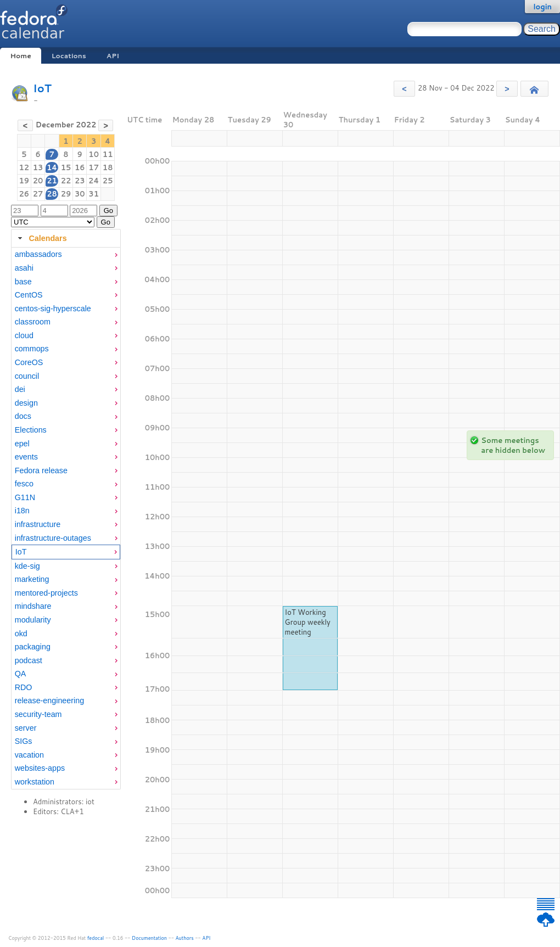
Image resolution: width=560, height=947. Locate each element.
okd (21, 634)
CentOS (29, 295)
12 (24, 167)
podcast (29, 660)
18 (108, 167)
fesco (24, 484)
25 (108, 181)
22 (66, 181)
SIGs (24, 741)
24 (94, 181)
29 (66, 194)
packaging (33, 647)
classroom (33, 322)
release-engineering (49, 701)
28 (52, 194)
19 (24, 181)
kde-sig (27, 566)
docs (23, 416)
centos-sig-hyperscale (53, 309)
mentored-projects (46, 593)
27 (38, 194)
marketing (32, 579)
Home (20, 56)
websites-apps (40, 768)
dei (20, 389)
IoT (42, 88)
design (26, 403)
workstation (35, 782)
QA (21, 674)
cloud (24, 335)
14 (52, 167)
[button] (404, 89)
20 (38, 181)
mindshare (33, 606)
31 (94, 194)
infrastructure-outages (53, 538)
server (26, 728)
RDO (24, 687)
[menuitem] (66, 254)
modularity (33, 620)
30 (80, 194)
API (113, 56)
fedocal (96, 938)
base (23, 282)
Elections (31, 430)
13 (38, 167)
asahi (24, 268)
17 (94, 167)
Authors (185, 938)
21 (52, 181)
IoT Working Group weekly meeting (308, 622)
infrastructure (38, 524)
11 (108, 154)
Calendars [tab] (41, 238)
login (542, 7)
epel (22, 444)
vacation (29, 755)
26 (24, 194)
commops (32, 349)
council (27, 376)
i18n (22, 511)
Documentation (149, 938)
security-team (38, 714)
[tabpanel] (66, 518)
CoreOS (29, 362)
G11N (25, 497)
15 (66, 167)
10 (94, 154)
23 (80, 181)
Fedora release (41, 470)
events (26, 457)
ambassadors (38, 254)
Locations (69, 56)
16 (80, 167)
